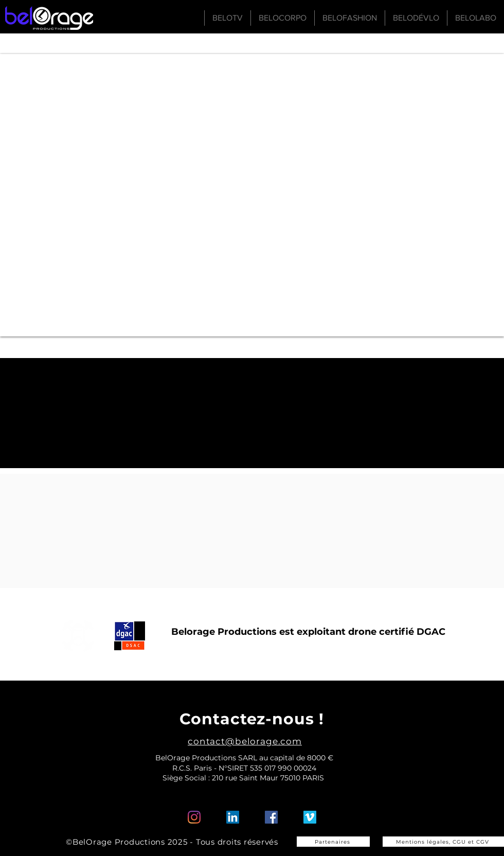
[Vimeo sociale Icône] (310, 817)
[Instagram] (194, 817)
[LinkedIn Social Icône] (233, 817)
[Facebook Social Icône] (271, 817)
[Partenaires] (333, 842)
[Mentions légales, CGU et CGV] (443, 842)
